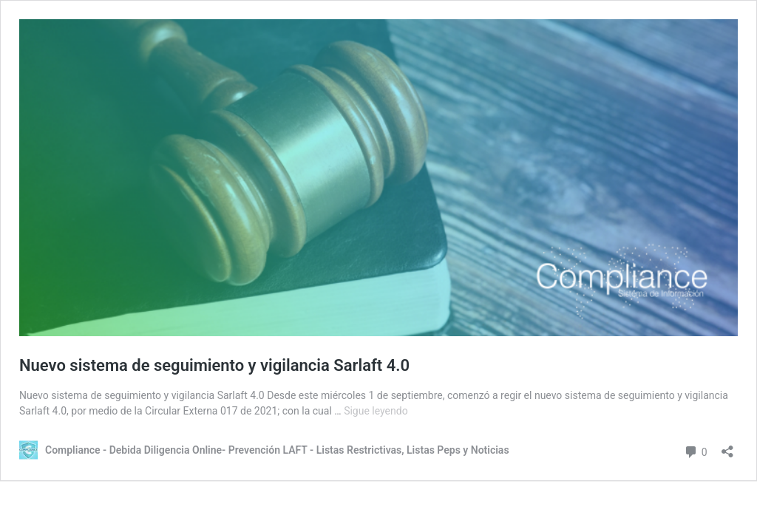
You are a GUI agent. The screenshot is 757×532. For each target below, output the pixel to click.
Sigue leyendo (376, 411)
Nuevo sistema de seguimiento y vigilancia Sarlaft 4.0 (214, 365)
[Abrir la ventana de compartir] (727, 447)
